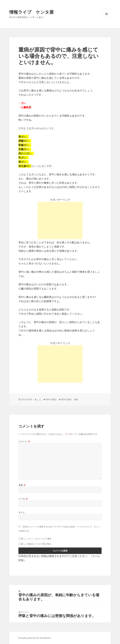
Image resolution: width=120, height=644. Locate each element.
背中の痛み (51, 399)
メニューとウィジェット (107, 18)
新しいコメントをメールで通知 (36, 539)
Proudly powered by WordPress (35, 638)
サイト (22, 512)
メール (23, 499)
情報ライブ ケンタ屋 (31, 12)
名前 (22, 485)
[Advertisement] (60, 220)
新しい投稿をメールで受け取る (36, 544)
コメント (24, 441)
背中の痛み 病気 (70, 399)
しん (39, 399)
